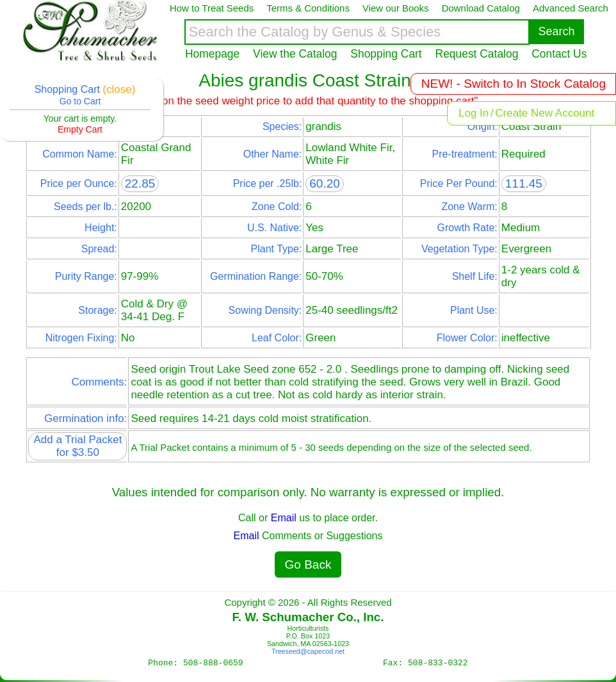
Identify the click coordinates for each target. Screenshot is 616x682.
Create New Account (545, 113)
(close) (119, 89)
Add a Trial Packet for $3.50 (77, 446)
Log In (474, 113)
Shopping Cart (386, 54)
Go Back (308, 564)
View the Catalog (295, 54)
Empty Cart (80, 129)
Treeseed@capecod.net (308, 651)
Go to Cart (80, 101)
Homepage (212, 54)
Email (284, 518)
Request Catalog (477, 54)
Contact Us (559, 54)
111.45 (524, 183)
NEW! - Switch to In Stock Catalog (514, 84)
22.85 (140, 183)
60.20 (325, 183)
